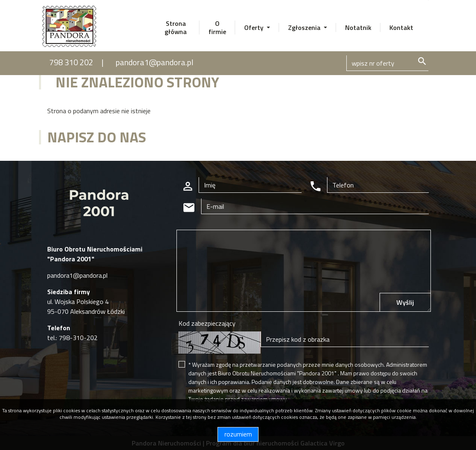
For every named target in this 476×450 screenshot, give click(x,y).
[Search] (387, 63)
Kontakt (401, 27)
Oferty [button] (255, 27)
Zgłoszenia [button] (305, 27)
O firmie (217, 27)
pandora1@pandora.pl (154, 62)
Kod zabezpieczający (207, 323)
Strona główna (176, 27)
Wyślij (405, 302)
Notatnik (358, 27)
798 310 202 (71, 62)
